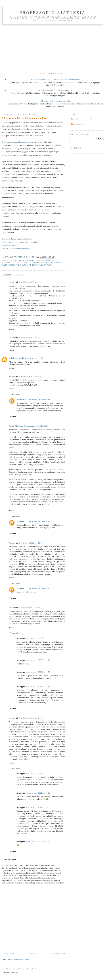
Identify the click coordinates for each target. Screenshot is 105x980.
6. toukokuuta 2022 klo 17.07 (38, 773)
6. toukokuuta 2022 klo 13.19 (38, 660)
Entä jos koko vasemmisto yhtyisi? (16, 249)
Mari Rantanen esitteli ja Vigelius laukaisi (56, 90)
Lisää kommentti (10, 859)
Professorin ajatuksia (53, 13)
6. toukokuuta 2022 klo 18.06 (38, 521)
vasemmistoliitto (10, 265)
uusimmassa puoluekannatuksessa (20, 142)
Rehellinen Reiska (17, 358)
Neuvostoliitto (9, 263)
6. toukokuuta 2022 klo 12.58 (38, 638)
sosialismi (35, 263)
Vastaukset (16, 394)
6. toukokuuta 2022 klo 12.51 (31, 608)
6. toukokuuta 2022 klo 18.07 (38, 588)
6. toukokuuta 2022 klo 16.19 (38, 686)
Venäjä (24, 265)
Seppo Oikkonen (16, 426)
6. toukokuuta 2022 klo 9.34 (30, 376)
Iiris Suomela (29, 261)
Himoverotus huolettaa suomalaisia (56, 101)
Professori (21, 399)
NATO (54, 261)
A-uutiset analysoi (14, 161)
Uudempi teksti (8, 954)
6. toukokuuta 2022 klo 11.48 (31, 543)
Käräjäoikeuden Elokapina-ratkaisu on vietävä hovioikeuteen (56, 80)
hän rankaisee (41, 229)
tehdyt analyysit (17, 129)
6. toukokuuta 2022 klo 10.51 (36, 426)
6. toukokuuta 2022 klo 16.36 (31, 718)
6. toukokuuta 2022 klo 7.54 (30, 338)
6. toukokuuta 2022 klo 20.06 (38, 807)
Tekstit (75, 119)
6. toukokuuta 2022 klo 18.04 (38, 399)
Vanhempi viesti (58, 954)
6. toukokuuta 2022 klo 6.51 (30, 282)
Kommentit (77, 124)
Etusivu (33, 954)
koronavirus (43, 261)
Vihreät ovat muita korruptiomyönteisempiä (19, 242)
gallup (17, 261)
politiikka (24, 263)
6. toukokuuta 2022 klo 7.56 (37, 358)
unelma (45, 263)
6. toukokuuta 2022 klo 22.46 (38, 842)
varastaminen (57, 263)
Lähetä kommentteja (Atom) (18, 959)
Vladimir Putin (45, 265)
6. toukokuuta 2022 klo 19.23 (38, 793)
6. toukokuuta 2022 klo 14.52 (38, 672)
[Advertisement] (52, 49)
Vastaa (12, 329)
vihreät (32, 265)
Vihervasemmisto (9, 245)
